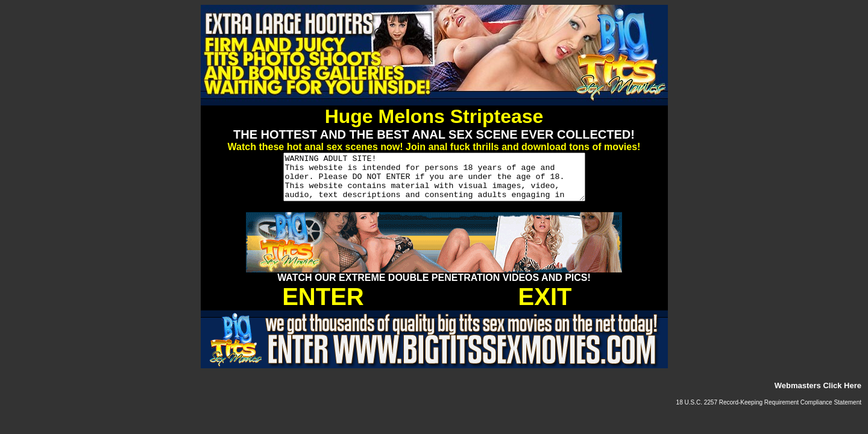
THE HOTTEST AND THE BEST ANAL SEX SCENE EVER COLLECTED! (434, 134)
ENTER (323, 306)
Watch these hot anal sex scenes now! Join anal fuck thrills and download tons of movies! (434, 147)
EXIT (545, 306)
